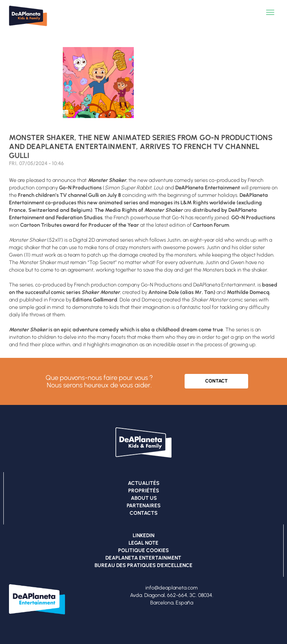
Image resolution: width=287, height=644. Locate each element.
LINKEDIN (143, 535)
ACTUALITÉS (144, 483)
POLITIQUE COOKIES (143, 550)
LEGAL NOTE (143, 543)
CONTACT (216, 381)
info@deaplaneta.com (172, 588)
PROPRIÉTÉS (144, 491)
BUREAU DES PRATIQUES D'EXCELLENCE (143, 565)
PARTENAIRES (144, 506)
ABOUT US (144, 498)
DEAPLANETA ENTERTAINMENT (143, 558)
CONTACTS (144, 513)
